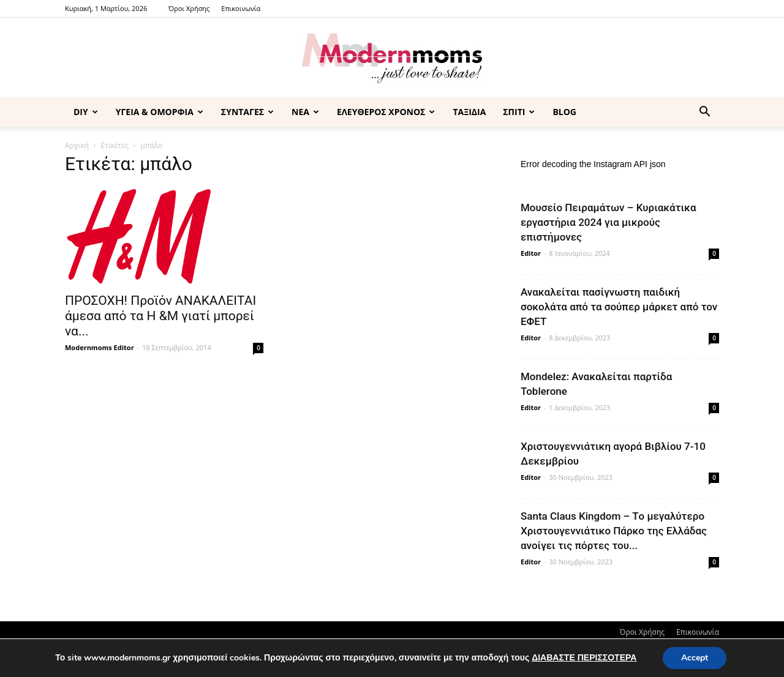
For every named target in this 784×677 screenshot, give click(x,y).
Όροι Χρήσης (189, 8)
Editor (531, 253)
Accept (695, 658)
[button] (704, 113)
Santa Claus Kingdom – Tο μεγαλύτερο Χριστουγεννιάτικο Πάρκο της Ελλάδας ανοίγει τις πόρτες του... (614, 531)
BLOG (564, 112)
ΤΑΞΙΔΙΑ (469, 112)
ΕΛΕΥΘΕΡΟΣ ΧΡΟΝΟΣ (386, 112)
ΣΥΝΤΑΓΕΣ (247, 112)
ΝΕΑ (305, 112)
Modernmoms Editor (100, 347)
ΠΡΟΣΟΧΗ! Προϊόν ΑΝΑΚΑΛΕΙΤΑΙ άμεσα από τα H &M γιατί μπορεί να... (160, 316)
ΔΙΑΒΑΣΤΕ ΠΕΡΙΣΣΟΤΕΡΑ (584, 658)
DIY (86, 112)
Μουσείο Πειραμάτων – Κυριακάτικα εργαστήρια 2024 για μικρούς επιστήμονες (609, 222)
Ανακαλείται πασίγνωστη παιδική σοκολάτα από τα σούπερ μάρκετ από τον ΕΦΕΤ (619, 307)
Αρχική (77, 145)
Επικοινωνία (241, 8)
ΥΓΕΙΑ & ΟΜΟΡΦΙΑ (160, 112)
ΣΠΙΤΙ (519, 112)
